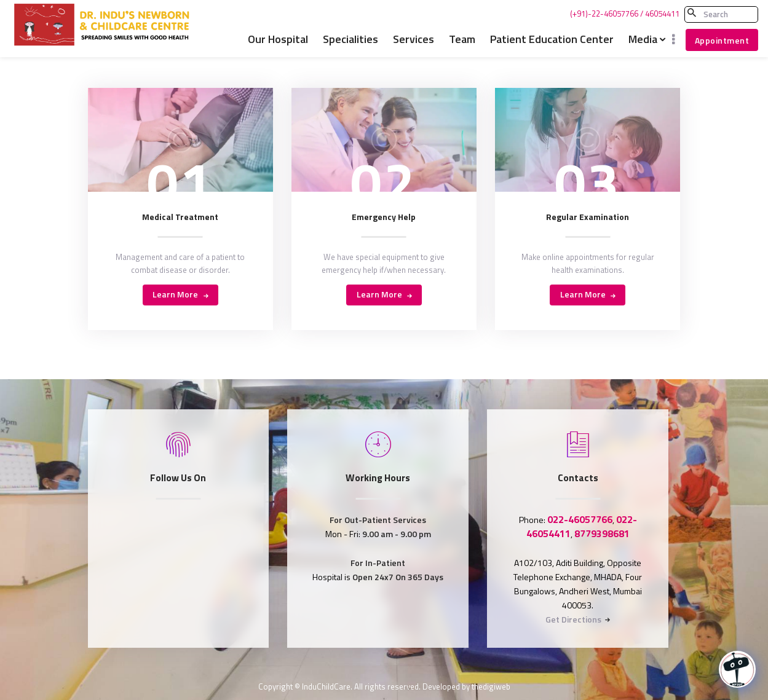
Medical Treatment (180, 217)
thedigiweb (491, 686)
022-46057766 (580, 519)
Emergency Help (384, 217)
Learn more (175, 294)
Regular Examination (588, 217)
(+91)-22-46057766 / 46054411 (625, 14)
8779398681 (602, 533)
